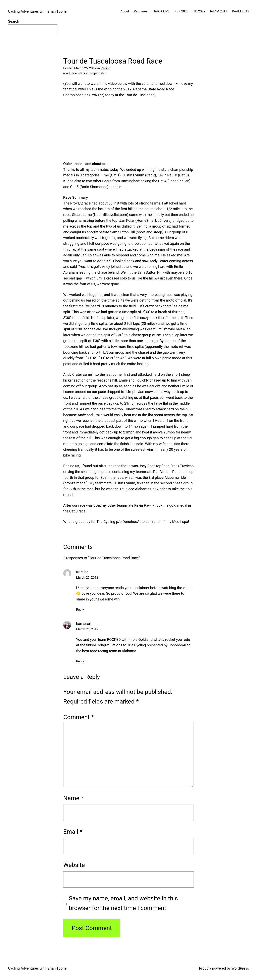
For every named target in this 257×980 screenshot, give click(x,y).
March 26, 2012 (87, 578)
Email (73, 832)
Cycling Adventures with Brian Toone (37, 11)
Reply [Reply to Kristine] (80, 610)
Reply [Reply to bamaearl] (80, 661)
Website (74, 865)
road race (70, 73)
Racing (106, 68)
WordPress (240, 968)
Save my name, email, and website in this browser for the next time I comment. (123, 903)
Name (73, 798)
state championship (92, 73)
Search (14, 21)
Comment (79, 717)
